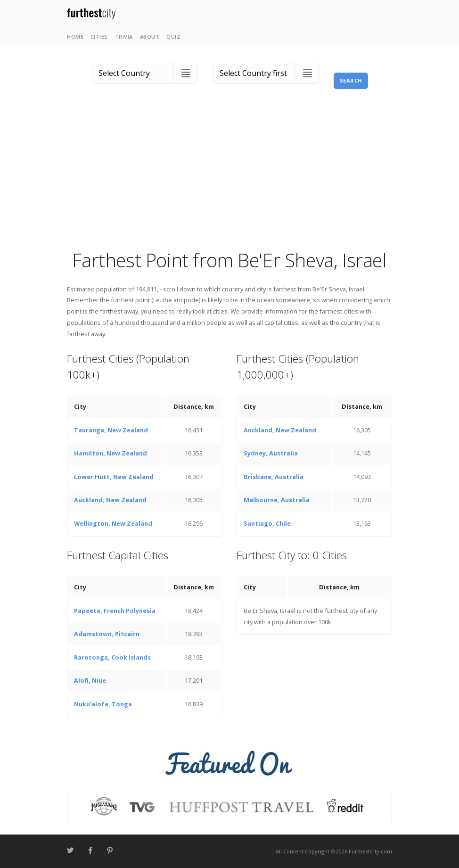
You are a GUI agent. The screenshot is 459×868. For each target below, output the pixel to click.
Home (75, 37)
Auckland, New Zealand (110, 500)
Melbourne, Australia (277, 500)
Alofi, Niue (90, 680)
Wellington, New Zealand (113, 523)
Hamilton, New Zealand (111, 453)
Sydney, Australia (271, 453)
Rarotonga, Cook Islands (112, 657)
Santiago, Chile (267, 523)
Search (351, 80)
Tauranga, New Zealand (111, 430)
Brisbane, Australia (274, 477)
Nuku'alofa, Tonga (103, 704)
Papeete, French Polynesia (115, 611)
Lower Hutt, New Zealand (114, 477)
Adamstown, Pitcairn (107, 634)
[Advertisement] (229, 177)
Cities (99, 37)
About (150, 37)
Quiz (173, 37)
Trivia (124, 37)
